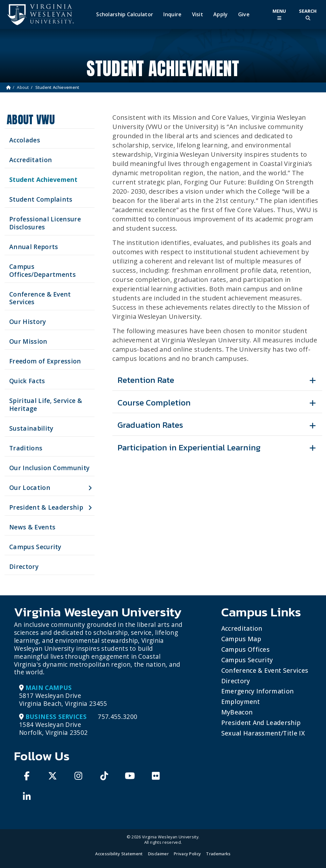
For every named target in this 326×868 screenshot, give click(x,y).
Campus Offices (245, 649)
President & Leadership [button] (46, 507)
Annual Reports (34, 247)
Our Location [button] (30, 488)
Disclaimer (158, 854)
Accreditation (31, 160)
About (23, 87)
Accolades (25, 140)
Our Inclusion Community (49, 468)
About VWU (31, 120)
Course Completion (154, 402)
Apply (221, 14)
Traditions (26, 448)
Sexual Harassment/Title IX (263, 733)
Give (244, 14)
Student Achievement (43, 179)
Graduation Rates (150, 425)
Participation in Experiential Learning (189, 447)
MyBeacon (237, 712)
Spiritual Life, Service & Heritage (46, 405)
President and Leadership (261, 723)
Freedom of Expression (45, 361)
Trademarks (218, 854)
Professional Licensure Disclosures (45, 223)
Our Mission (28, 341)
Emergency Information (258, 691)
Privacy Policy (187, 854)
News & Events (32, 527)
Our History (28, 322)
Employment (241, 702)
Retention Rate (146, 380)
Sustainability (31, 428)
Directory (24, 567)
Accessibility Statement (119, 854)
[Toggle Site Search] (308, 14)
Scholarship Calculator (125, 14)
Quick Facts (27, 381)
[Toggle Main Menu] (279, 14)
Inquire (172, 14)
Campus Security (35, 547)
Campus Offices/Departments (43, 270)
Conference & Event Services (40, 298)
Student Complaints (41, 199)
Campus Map (241, 639)
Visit (198, 14)
